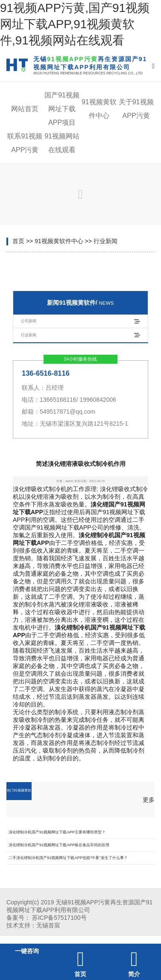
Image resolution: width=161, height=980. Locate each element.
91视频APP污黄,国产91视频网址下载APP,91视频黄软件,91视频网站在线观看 (75, 24)
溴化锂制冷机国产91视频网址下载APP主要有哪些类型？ (57, 832)
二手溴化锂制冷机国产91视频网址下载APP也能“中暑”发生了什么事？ (68, 858)
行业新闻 (105, 241)
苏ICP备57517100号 (59, 918)
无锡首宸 (48, 925)
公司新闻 (29, 321)
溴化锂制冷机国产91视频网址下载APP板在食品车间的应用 (59, 845)
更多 (149, 800)
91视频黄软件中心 (59, 241)
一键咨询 (27, 951)
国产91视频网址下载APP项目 (62, 109)
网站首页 (25, 109)
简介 (134, 974)
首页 (18, 241)
